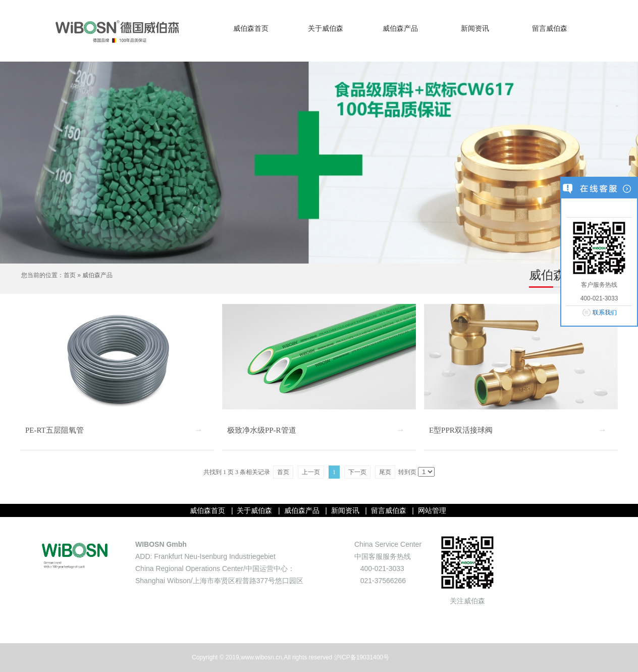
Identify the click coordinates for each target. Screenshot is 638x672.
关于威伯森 (326, 29)
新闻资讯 (475, 29)
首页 (70, 275)
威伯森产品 (400, 29)
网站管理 (432, 510)
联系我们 (605, 313)
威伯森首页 (251, 29)
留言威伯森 (550, 29)
